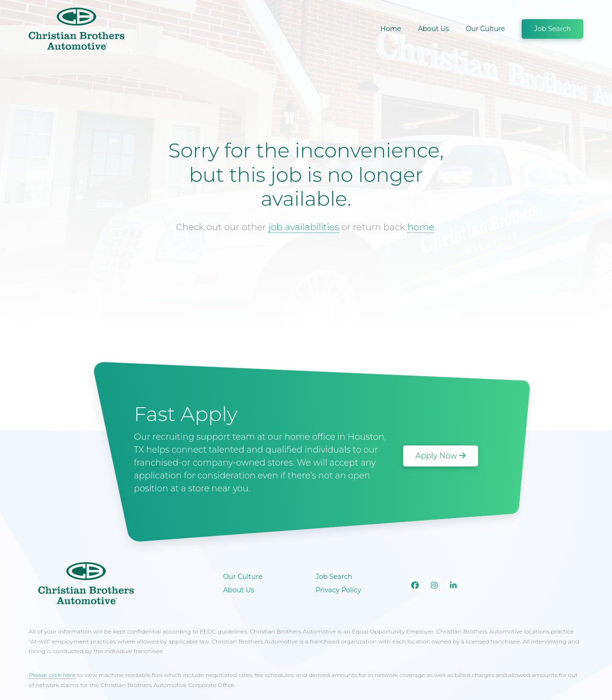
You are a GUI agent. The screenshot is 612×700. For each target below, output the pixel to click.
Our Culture (485, 29)
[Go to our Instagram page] (434, 585)
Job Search (552, 29)
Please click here (52, 675)
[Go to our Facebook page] (415, 585)
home (421, 227)
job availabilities (304, 227)
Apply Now (441, 456)
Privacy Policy (338, 590)
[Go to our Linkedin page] (453, 585)
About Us (433, 29)
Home (391, 29)
